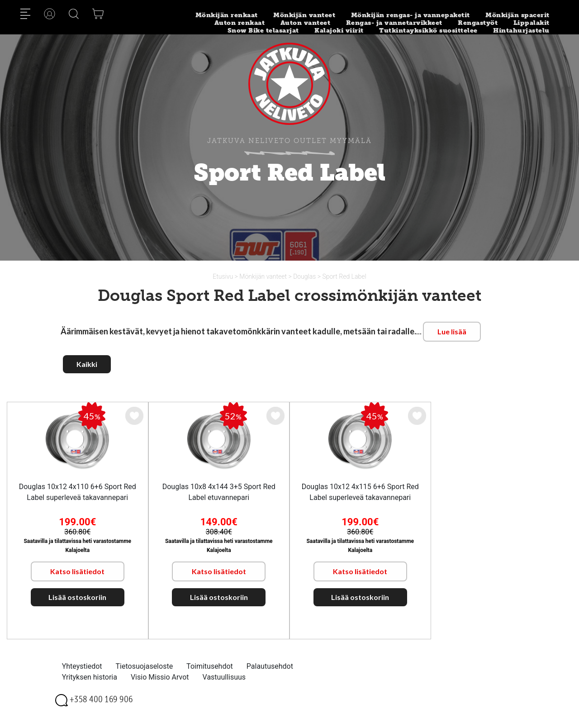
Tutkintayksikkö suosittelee (428, 31)
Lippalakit (532, 23)
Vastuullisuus (224, 677)
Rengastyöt (478, 23)
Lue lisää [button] (452, 331)
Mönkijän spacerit (517, 15)
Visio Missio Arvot (160, 677)
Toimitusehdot (210, 666)
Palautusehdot (270, 666)
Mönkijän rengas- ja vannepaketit (411, 15)
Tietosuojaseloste (145, 666)
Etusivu (223, 276)
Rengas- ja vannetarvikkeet (394, 23)
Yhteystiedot (82, 666)
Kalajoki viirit (339, 31)
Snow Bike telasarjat (263, 31)
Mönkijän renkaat (227, 15)
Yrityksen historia (90, 677)
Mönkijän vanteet (304, 15)
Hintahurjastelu (521, 31)
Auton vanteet (306, 23)
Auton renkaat (240, 23)
